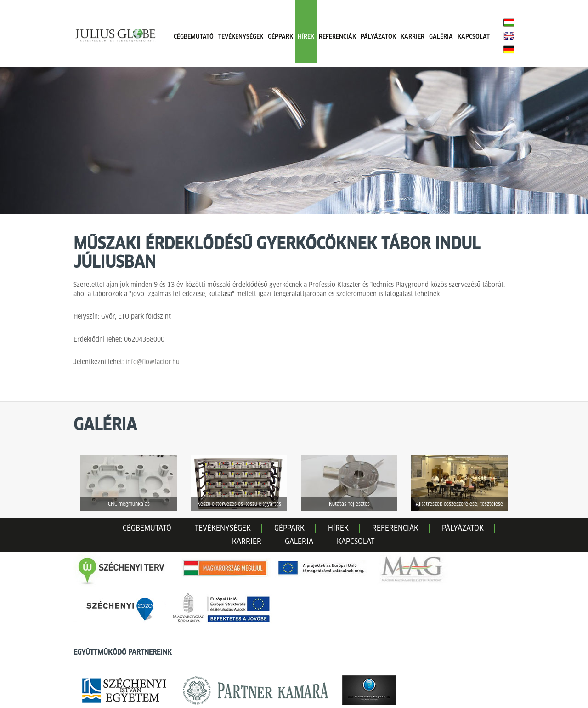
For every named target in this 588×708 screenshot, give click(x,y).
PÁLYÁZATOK (378, 37)
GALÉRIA (441, 37)
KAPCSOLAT (474, 37)
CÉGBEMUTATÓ (194, 37)
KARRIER (413, 37)
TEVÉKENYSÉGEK (241, 37)
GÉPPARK (280, 37)
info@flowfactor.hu (153, 362)
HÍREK (306, 37)
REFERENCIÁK (337, 37)
